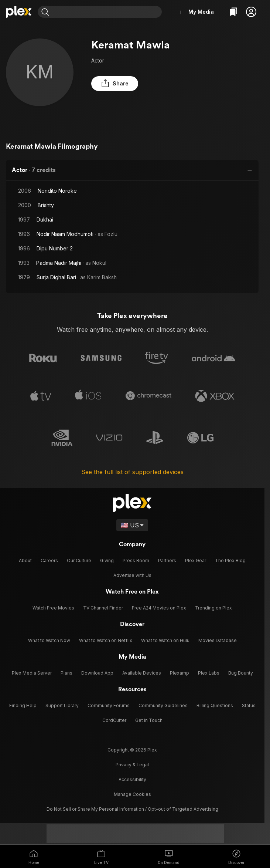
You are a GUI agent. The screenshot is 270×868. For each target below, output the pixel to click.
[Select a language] (132, 523)
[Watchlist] (233, 12)
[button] (251, 12)
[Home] (19, 12)
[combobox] (108, 12)
